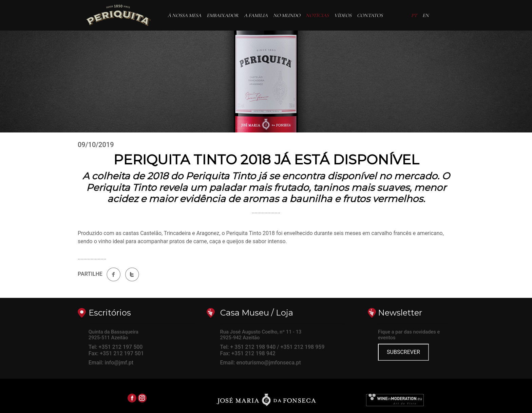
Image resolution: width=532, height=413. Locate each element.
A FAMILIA (256, 15)
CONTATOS (370, 15)
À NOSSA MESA (184, 15)
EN (426, 15)
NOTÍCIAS (317, 15)
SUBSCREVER (403, 352)
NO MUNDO (287, 15)
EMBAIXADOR (224, 15)
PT (414, 15)
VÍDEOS (343, 15)
